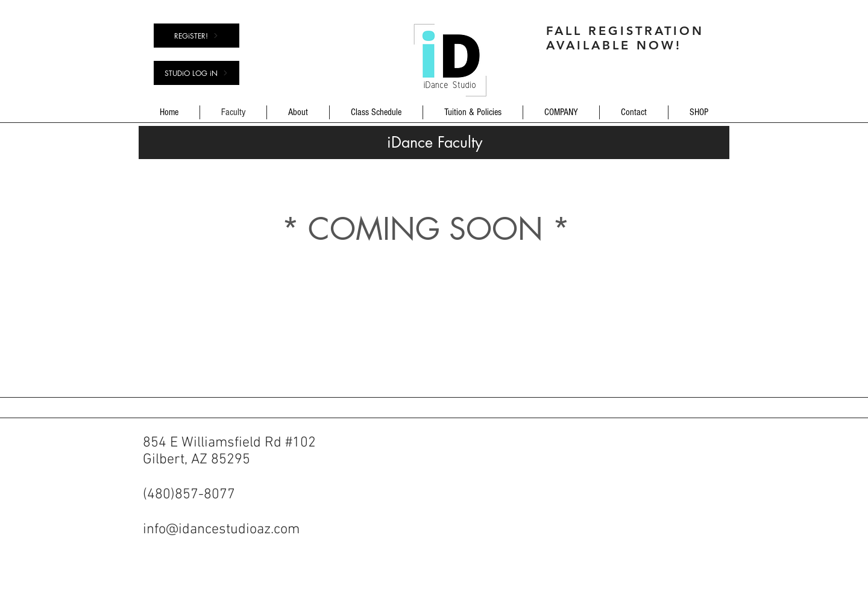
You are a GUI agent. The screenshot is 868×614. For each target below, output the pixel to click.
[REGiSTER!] (197, 36)
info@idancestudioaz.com (221, 530)
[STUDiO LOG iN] (197, 73)
